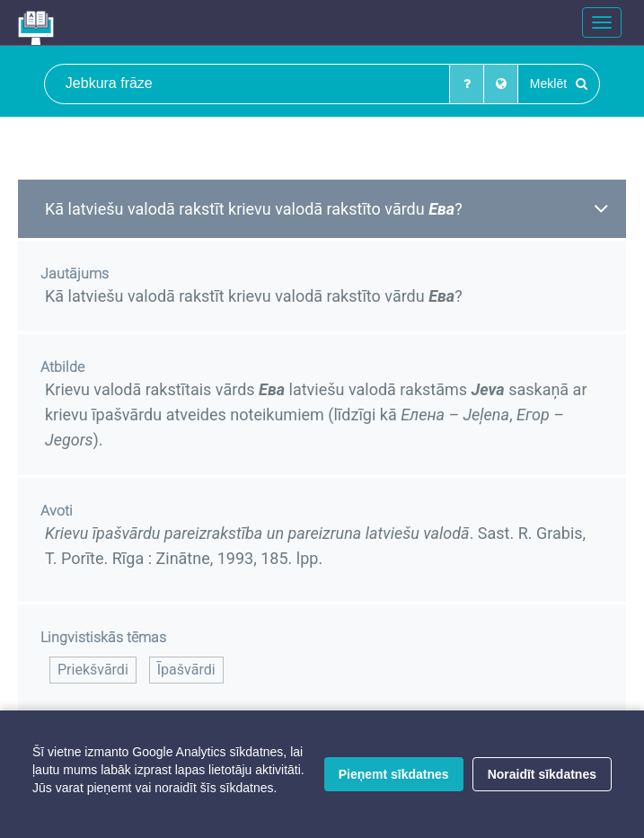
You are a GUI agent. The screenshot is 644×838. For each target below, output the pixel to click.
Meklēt (559, 84)
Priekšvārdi (93, 670)
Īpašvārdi (186, 670)
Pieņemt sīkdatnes (394, 774)
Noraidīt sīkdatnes (542, 774)
